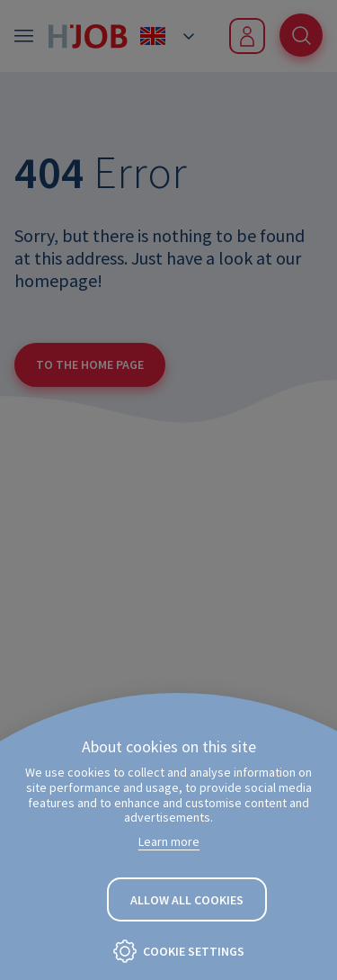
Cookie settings (194, 951)
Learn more (169, 841)
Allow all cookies (187, 900)
